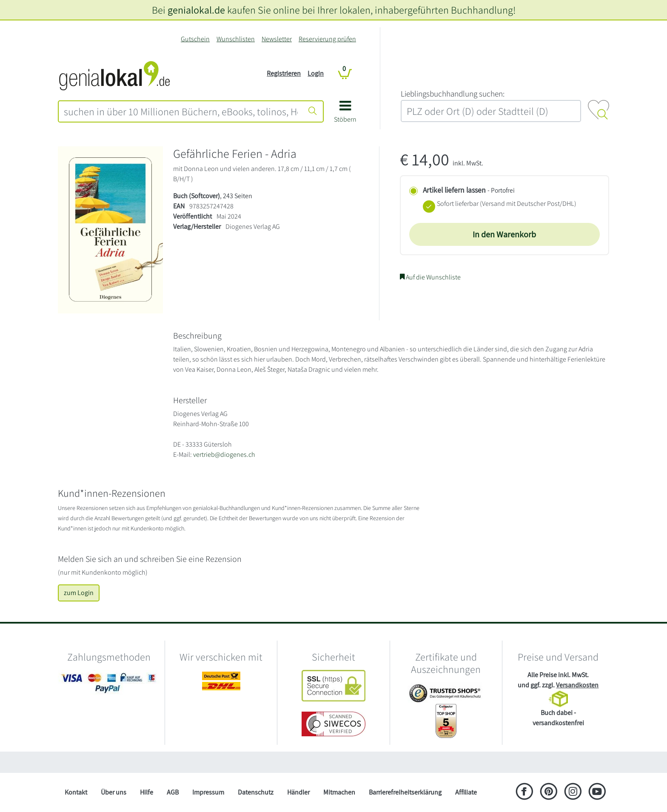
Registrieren (284, 73)
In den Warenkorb (504, 234)
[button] (345, 115)
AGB (173, 792)
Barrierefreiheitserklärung (405, 792)
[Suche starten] (313, 111)
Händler (298, 792)
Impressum (208, 792)
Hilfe (147, 792)
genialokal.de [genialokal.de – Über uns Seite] (196, 10)
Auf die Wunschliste (430, 277)
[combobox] (181, 111)
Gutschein (195, 39)
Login (316, 73)
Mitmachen (339, 792)
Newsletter (277, 39)
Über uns (114, 792)
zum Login (79, 593)
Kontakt (76, 792)
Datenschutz (256, 792)
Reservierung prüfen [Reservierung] (327, 39)
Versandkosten (577, 685)
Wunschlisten (236, 39)
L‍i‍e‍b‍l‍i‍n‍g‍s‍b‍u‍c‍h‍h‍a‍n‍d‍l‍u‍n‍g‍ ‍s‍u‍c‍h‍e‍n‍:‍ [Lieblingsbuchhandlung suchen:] (453, 94)
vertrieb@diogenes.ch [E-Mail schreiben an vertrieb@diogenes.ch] (224, 454)
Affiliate (466, 792)
